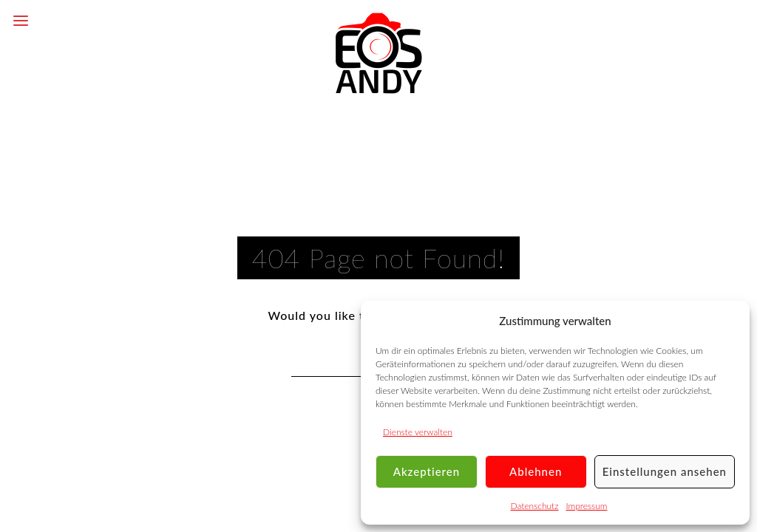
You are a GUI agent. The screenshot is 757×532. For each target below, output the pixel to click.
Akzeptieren (427, 471)
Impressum (587, 506)
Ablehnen (536, 471)
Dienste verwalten (418, 432)
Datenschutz (535, 506)
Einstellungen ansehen (665, 471)
